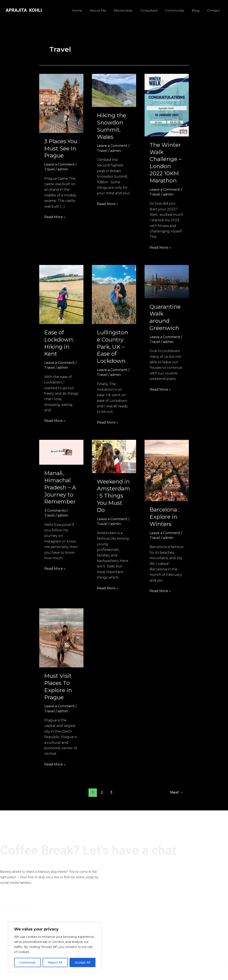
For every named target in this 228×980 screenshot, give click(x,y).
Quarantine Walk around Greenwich (165, 317)
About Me (106, 10)
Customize (27, 962)
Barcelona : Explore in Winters (165, 517)
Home (86, 10)
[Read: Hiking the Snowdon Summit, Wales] (114, 90)
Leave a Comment (60, 164)
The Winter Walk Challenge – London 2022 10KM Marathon (166, 163)
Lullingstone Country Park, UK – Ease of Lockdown (113, 347)
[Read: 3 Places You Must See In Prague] (61, 103)
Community (178, 10)
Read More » (55, 217)
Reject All (55, 962)
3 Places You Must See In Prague (61, 148)
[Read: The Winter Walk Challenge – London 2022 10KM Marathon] (167, 105)
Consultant (154, 10)
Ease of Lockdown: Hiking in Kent (59, 343)
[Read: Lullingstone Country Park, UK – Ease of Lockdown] (114, 294)
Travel (50, 169)
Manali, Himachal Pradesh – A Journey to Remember (60, 487)
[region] (55, 947)
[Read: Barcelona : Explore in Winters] (167, 470)
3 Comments (55, 511)
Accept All (82, 962)
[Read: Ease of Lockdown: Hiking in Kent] (61, 294)
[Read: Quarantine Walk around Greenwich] (167, 281)
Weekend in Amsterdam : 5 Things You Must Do (113, 496)
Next (177, 792)
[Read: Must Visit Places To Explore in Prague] (61, 638)
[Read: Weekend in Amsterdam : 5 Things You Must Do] (114, 456)
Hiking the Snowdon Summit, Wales (111, 126)
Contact (214, 10)
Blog (198, 10)
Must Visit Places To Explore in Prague (58, 686)
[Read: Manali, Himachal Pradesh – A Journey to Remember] (61, 452)
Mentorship (129, 10)
